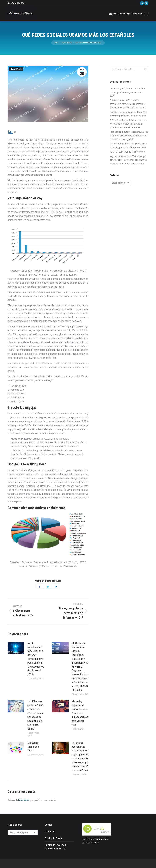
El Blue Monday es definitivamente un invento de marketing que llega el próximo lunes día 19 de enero (128, 124)
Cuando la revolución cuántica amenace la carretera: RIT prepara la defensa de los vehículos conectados (128, 104)
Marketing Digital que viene (33, 747)
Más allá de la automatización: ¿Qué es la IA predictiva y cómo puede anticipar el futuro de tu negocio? (129, 135)
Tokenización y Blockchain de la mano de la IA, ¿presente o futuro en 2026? (129, 145)
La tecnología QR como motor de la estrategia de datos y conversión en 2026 (128, 92)
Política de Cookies (54, 838)
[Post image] (16, 648)
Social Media (16, 69)
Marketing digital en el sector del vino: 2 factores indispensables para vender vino (80, 713)
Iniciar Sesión (24, 800)
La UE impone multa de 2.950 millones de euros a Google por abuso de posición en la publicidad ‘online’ (35, 715)
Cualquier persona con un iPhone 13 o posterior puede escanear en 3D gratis (129, 114)
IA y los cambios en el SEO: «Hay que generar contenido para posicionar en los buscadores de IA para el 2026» (36, 659)
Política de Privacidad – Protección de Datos (56, 847)
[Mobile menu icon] (147, 14)
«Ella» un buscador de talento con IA (128, 152)
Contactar (50, 831)
